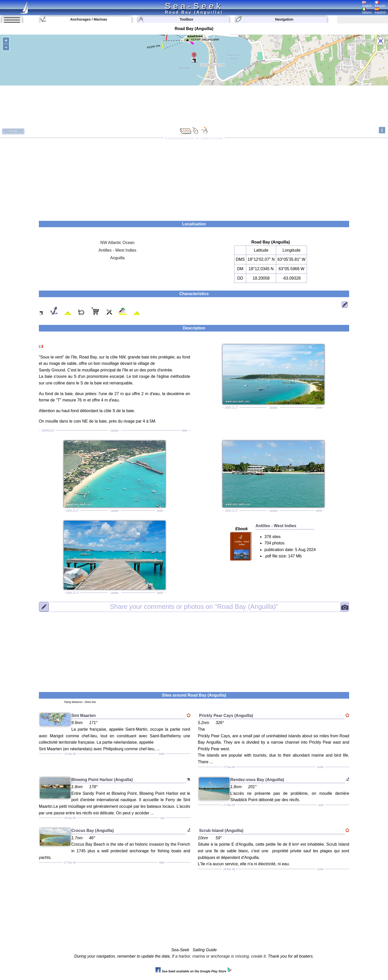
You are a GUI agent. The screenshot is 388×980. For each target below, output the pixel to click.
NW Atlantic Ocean (117, 243)
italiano (367, 11)
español (380, 11)
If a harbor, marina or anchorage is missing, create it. (219, 956)
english (367, 4)
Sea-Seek (194, 6)
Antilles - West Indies (117, 250)
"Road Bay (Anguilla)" (194, 607)
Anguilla (118, 258)
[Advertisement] (194, 178)
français (380, 4)
